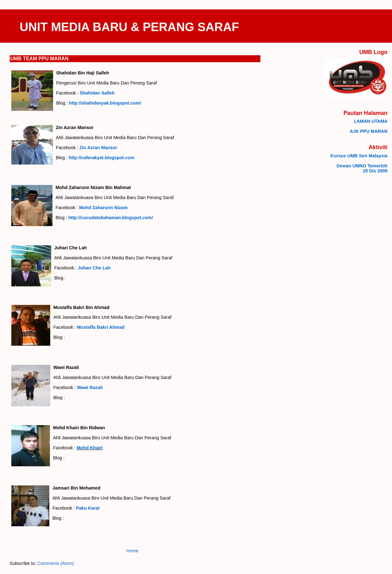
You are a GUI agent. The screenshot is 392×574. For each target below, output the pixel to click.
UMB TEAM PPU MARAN (40, 59)
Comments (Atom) (56, 563)
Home (132, 551)
